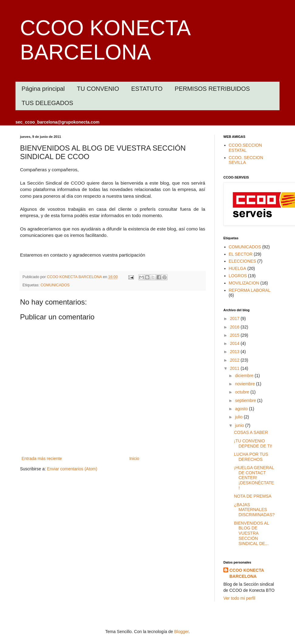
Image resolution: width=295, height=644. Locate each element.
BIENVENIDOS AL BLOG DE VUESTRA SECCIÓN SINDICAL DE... (251, 533)
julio (239, 417)
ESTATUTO (147, 89)
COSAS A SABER (251, 432)
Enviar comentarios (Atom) (72, 469)
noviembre (245, 384)
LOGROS (238, 276)
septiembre (246, 400)
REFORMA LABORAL (250, 290)
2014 (235, 343)
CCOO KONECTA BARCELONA (247, 573)
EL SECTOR (241, 254)
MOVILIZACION (244, 283)
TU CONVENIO (98, 89)
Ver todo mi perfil (239, 598)
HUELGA (238, 268)
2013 (235, 352)
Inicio (134, 458)
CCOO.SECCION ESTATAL (246, 148)
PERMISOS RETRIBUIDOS (212, 89)
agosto (242, 409)
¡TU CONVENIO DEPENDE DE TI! (253, 443)
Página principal (43, 89)
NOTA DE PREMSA (253, 496)
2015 (235, 335)
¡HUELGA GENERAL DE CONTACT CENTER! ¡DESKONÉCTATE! (254, 478)
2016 (235, 327)
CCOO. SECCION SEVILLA (246, 160)
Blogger (181, 632)
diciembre (245, 376)
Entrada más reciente (42, 458)
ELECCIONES (242, 261)
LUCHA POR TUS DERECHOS (251, 457)
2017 (235, 319)
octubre (243, 392)
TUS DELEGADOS (47, 103)
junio (240, 425)
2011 (235, 368)
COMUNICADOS (55, 285)
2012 (235, 360)
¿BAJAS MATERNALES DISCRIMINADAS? (254, 510)
